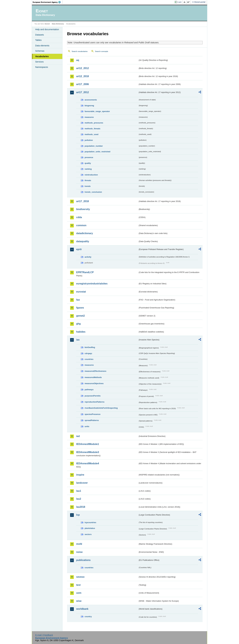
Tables (38, 40)
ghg (78, 324)
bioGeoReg (90, 347)
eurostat (81, 292)
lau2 (79, 499)
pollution (89, 140)
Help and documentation (47, 29)
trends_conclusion (93, 192)
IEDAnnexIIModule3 (88, 452)
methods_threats (92, 129)
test (78, 585)
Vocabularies (42, 56)
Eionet (47, 24)
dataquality (83, 241)
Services (39, 62)
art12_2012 (83, 68)
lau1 (79, 491)
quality (88, 163)
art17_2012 (83, 92)
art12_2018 (83, 76)
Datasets (40, 35)
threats (88, 180)
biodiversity (83, 209)
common (81, 225)
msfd (79, 544)
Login (180, 2)
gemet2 (80, 316)
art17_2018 (83, 201)
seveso (80, 577)
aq (78, 60)
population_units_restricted (97, 152)
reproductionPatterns (95, 402)
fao (78, 300)
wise (79, 601)
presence (89, 157)
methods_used (91, 134)
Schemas (40, 51)
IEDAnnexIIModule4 (88, 463)
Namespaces (42, 67)
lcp (78, 515)
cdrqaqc (88, 353)
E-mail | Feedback (44, 635)
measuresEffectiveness (95, 371)
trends (88, 186)
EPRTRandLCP (85, 272)
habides (81, 332)
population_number (94, 146)
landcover (82, 483)
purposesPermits (93, 396)
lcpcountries (90, 522)
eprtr (79, 249)
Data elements (42, 46)
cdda (79, 217)
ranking (88, 169)
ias (78, 340)
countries (89, 359)
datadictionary (85, 233)
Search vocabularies (80, 51)
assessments (91, 100)
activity (88, 257)
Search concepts (102, 51)
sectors (88, 534)
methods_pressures (94, 123)
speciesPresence (93, 414)
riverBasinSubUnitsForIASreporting (101, 408)
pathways (89, 390)
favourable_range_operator (97, 111)
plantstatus (90, 528)
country (88, 616)
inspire (80, 475)
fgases (80, 308)
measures (89, 117)
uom (79, 593)
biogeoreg (89, 106)
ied (78, 436)
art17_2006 (83, 84)
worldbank (82, 609)
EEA (48, 2)
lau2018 (81, 507)
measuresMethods (93, 377)
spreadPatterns (92, 420)
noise (79, 552)
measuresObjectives (94, 383)
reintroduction (91, 175)
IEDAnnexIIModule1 (88, 444)
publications (83, 560)
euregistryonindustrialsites (92, 284)
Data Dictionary (58, 24)
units (87, 426)
